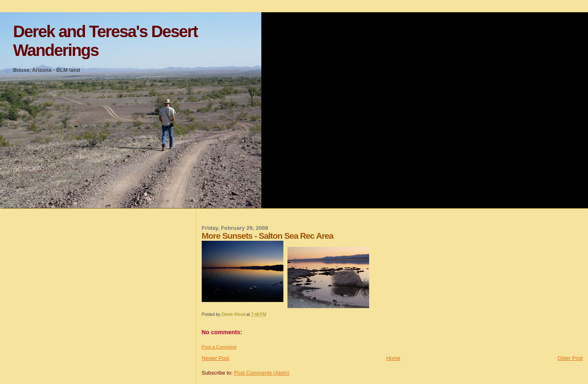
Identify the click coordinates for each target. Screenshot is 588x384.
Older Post (570, 358)
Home (393, 358)
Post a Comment (219, 347)
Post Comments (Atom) (262, 373)
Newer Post (215, 358)
